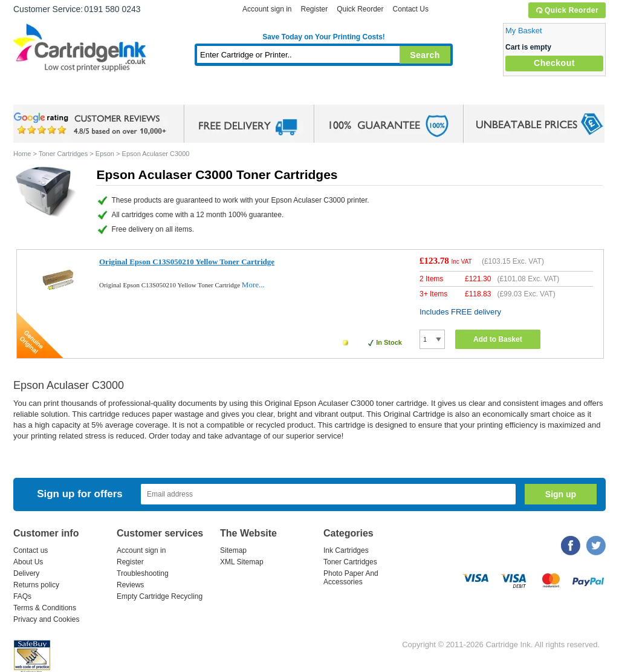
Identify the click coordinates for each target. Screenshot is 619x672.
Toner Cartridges (198, 93)
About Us (28, 562)
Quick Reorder (567, 10)
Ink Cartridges (105, 93)
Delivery (26, 573)
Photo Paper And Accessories (351, 578)
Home (37, 93)
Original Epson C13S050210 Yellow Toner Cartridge (187, 262)
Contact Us (411, 9)
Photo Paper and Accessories (327, 93)
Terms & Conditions (45, 608)
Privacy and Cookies (46, 619)
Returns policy (36, 585)
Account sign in (267, 9)
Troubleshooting (143, 573)
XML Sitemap (242, 562)
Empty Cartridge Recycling (160, 596)
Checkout (554, 63)
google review (92, 124)
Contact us (31, 550)
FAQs (22, 596)
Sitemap (233, 550)
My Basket (524, 31)
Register (314, 9)
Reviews (130, 585)
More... (253, 285)
